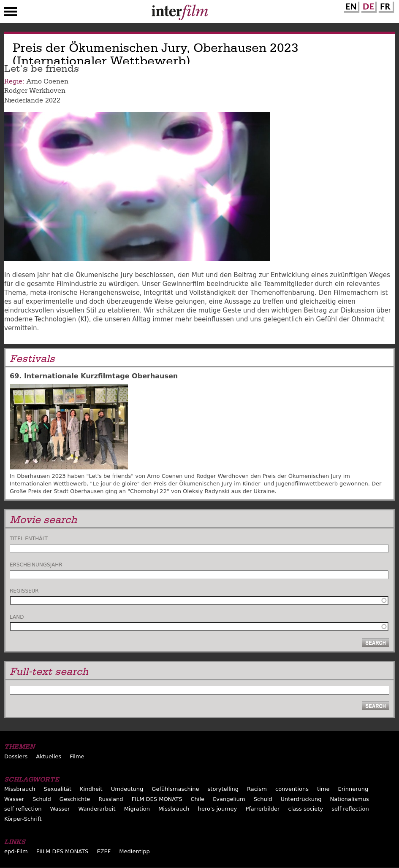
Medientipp (134, 851)
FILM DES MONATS (157, 799)
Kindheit (91, 789)
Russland (111, 799)
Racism (257, 789)
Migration (137, 809)
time (323, 789)
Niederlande (24, 100)
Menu (11, 13)
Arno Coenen (47, 81)
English (350, 5)
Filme (77, 756)
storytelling (223, 789)
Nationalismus (350, 799)
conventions (292, 789)
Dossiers (16, 756)
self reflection (23, 809)
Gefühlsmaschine (175, 789)
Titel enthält (29, 539)
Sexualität (58, 789)
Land (17, 617)
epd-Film (16, 851)
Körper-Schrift (23, 819)
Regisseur (24, 591)
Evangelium (229, 799)
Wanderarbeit (97, 809)
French (385, 5)
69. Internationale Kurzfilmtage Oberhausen (94, 376)
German (368, 5)
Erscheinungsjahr (36, 565)
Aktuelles (49, 756)
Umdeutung (127, 789)
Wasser (14, 799)
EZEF (104, 851)
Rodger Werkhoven (35, 91)
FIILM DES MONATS (62, 851)
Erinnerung (353, 789)
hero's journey (218, 809)
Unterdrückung (301, 799)
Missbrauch (20, 789)
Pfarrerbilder (262, 809)
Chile (198, 799)
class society (305, 809)
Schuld (42, 799)
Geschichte (75, 799)
